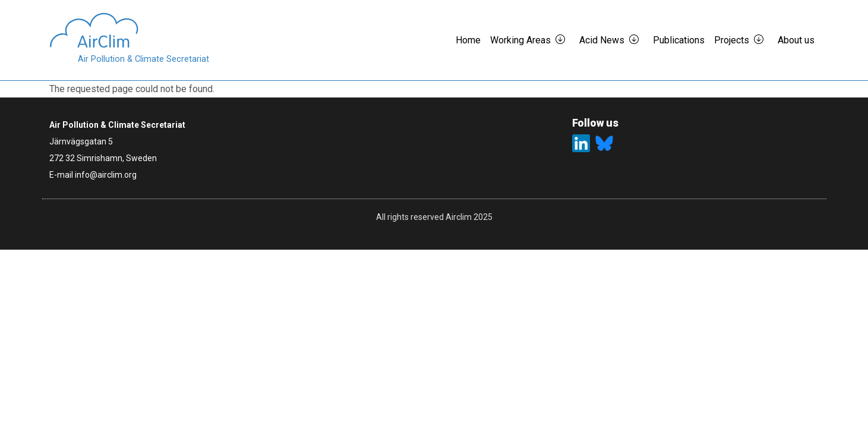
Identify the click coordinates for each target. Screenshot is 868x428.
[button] (565, 40)
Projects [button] (732, 40)
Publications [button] (679, 40)
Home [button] (468, 40)
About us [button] (796, 40)
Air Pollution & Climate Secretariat (143, 59)
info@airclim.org (106, 175)
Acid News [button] (602, 40)
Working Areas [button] (520, 40)
